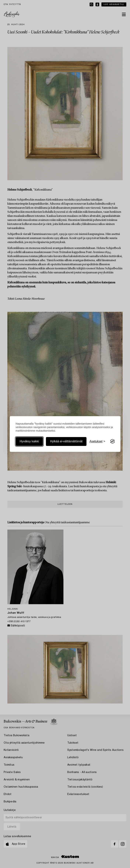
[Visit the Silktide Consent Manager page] (112, 441)
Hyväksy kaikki (29, 441)
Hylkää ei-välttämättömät (66, 441)
